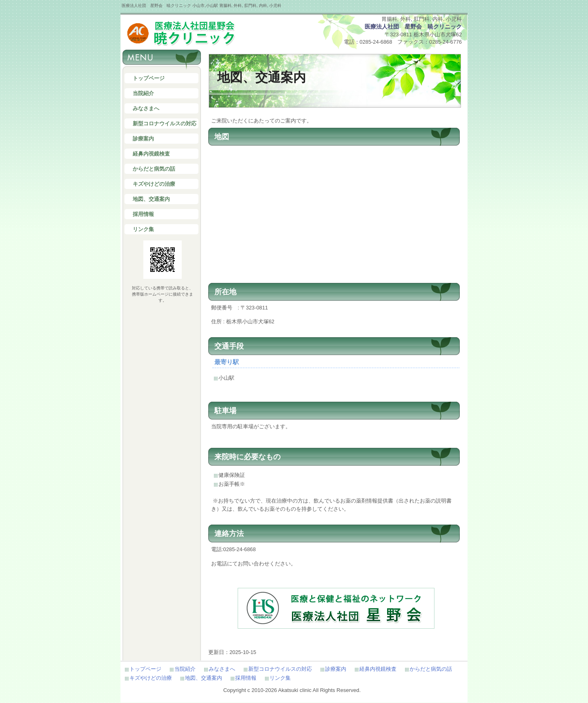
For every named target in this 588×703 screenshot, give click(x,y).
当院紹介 (143, 93)
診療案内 (143, 139)
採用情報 (143, 214)
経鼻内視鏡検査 (151, 154)
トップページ (149, 78)
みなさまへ (146, 108)
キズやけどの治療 (154, 184)
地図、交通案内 (151, 199)
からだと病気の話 (154, 169)
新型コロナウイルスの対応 (165, 123)
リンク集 (143, 229)
